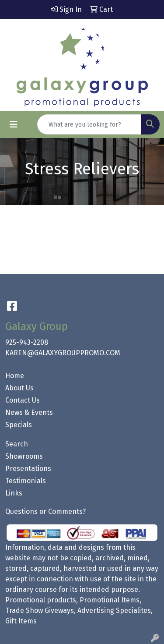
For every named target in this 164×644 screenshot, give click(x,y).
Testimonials (26, 481)
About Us (19, 388)
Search (17, 444)
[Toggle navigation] (14, 124)
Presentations (28, 469)
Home (15, 376)
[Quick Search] (89, 124)
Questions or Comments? (45, 511)
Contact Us (23, 400)
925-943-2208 (27, 342)
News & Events (29, 412)
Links (14, 493)
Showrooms (24, 456)
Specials (19, 425)
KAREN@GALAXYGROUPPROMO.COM (63, 353)
